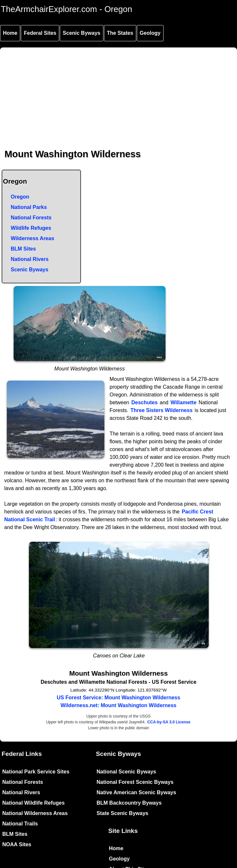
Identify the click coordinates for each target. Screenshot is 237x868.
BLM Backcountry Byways (129, 803)
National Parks (29, 207)
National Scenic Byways (126, 772)
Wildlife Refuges (31, 228)
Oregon (20, 197)
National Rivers (30, 259)
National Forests (31, 218)
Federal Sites (40, 33)
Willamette (183, 402)
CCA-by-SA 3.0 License (169, 722)
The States (120, 33)
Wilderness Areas (33, 238)
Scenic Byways (82, 33)
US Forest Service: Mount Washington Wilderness (119, 698)
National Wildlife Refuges (33, 803)
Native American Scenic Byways (136, 792)
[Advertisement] (119, 93)
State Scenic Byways (122, 813)
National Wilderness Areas (35, 813)
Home (10, 33)
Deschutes (145, 402)
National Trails (20, 824)
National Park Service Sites (36, 772)
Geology (150, 33)
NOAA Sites (17, 844)
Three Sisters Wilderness (161, 410)
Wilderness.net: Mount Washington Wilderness (118, 705)
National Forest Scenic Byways (135, 782)
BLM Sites (23, 249)
